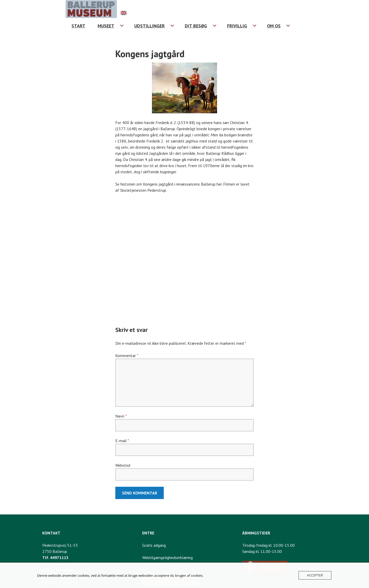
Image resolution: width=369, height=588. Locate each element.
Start (78, 26)
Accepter (315, 575)
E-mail (122, 441)
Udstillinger (150, 26)
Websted (123, 465)
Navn (121, 416)
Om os (274, 26)
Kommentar (127, 356)
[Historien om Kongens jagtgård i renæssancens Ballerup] (184, 240)
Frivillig (237, 26)
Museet (106, 26)
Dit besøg (196, 26)
